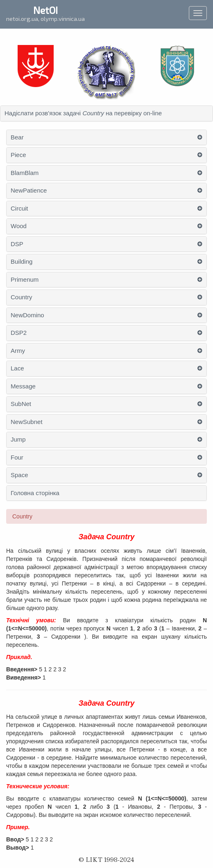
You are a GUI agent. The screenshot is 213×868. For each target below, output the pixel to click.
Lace (17, 368)
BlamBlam (25, 173)
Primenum (25, 280)
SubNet (21, 404)
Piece (18, 155)
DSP (17, 244)
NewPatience (29, 191)
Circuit (19, 209)
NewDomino (27, 315)
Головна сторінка (35, 493)
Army (18, 351)
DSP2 (19, 333)
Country (22, 297)
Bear (17, 137)
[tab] (106, 113)
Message (23, 386)
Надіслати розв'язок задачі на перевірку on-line (83, 113)
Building (22, 262)
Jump (18, 440)
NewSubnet (27, 422)
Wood (19, 226)
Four (17, 458)
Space (19, 475)
